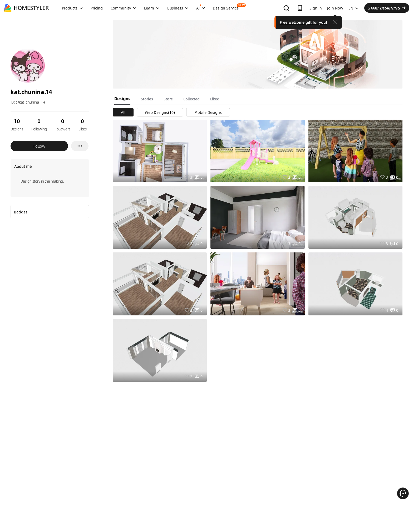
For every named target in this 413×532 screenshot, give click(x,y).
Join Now (335, 8)
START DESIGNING (387, 8)
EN (353, 8)
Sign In (316, 8)
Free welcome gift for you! (303, 22)
